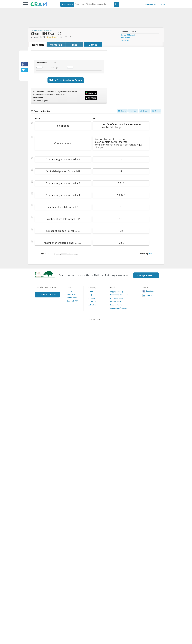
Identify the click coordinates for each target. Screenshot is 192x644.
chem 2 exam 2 (126, 38)
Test (74, 45)
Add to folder (66, 37)
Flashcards (34, 30)
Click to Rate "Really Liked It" (55, 37)
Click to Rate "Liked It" (52, 37)
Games (93, 45)
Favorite (61, 37)
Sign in (163, 4)
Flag (71, 37)
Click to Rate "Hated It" (48, 37)
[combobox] (67, 4)
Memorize (56, 45)
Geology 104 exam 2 (128, 35)
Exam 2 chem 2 (126, 40)
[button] (25, 4)
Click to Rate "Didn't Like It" (50, 37)
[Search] (117, 4)
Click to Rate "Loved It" (57, 37)
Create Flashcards (150, 4)
